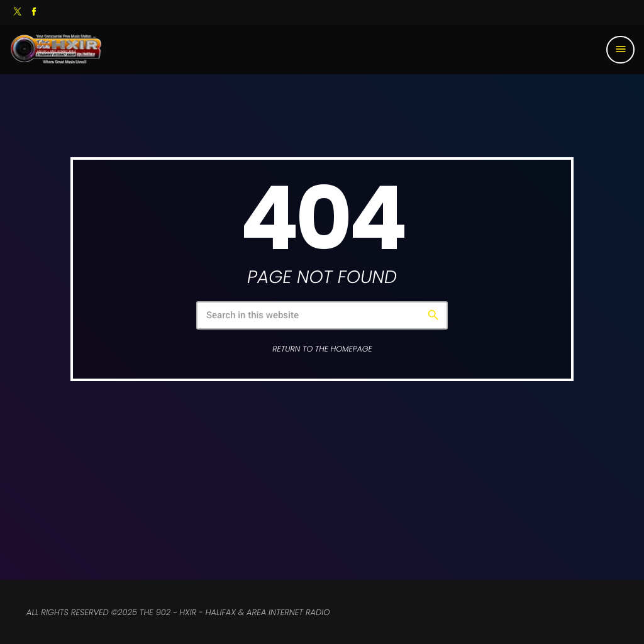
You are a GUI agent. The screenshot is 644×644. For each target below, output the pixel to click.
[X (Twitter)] (18, 13)
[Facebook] (34, 13)
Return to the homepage (322, 349)
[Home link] (56, 50)
